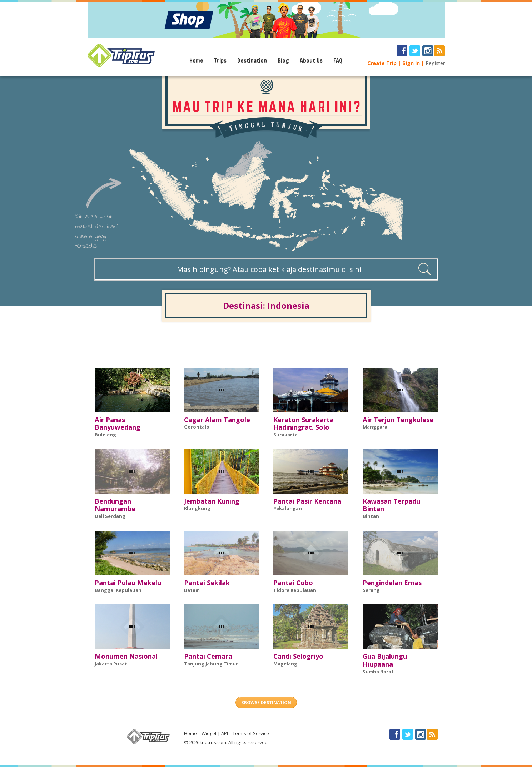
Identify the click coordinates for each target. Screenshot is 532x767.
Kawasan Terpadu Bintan (391, 505)
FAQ (338, 60)
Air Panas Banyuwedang (118, 424)
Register (435, 63)
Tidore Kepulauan (295, 590)
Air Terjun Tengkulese (398, 420)
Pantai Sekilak (207, 583)
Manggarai (376, 427)
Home (196, 60)
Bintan (371, 516)
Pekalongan (288, 508)
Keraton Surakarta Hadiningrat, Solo (304, 424)
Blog (283, 60)
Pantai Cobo (293, 583)
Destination (252, 60)
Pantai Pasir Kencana (307, 501)
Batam (192, 590)
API (225, 733)
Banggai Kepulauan (118, 590)
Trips (220, 60)
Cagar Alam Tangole (217, 420)
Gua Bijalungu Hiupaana (385, 660)
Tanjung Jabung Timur (211, 664)
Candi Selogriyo (298, 656)
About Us (311, 60)
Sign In (411, 63)
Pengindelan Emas (392, 583)
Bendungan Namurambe (115, 505)
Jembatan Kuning (212, 501)
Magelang (285, 664)
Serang (371, 590)
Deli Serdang (110, 516)
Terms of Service (251, 733)
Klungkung (197, 508)
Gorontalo (197, 427)
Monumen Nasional (126, 656)
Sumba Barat (378, 672)
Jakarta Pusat (111, 664)
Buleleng (105, 435)
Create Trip (382, 63)
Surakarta (285, 435)
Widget (209, 733)
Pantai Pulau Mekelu (128, 583)
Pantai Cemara (208, 656)
